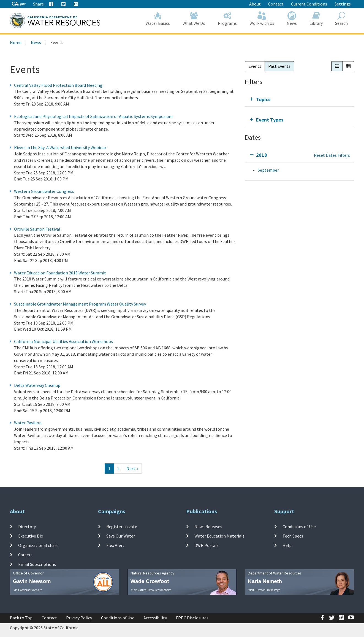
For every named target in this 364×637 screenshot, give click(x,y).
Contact (276, 4)
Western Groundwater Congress (44, 191)
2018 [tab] (262, 155)
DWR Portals (207, 545)
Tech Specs (293, 536)
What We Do (194, 19)
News (292, 19)
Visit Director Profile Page (264, 590)
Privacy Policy (79, 618)
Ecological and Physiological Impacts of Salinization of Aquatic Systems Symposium (93, 116)
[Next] (132, 469)
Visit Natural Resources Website (151, 590)
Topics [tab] (263, 99)
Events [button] (255, 66)
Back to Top (21, 618)
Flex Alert (115, 545)
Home (16, 42)
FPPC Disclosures (192, 618)
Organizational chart (38, 545)
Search (342, 19)
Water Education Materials (219, 536)
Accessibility (155, 618)
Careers (25, 555)
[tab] (299, 99)
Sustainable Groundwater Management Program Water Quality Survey (80, 304)
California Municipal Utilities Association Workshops (63, 341)
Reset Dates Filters (332, 155)
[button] (337, 66)
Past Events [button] (279, 66)
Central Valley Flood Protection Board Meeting (58, 85)
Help (287, 545)
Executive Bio (31, 536)
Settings (343, 4)
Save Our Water (121, 536)
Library (316, 19)
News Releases (208, 526)
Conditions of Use (299, 526)
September (268, 170)
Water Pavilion (28, 423)
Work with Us (262, 19)
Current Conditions (309, 4)
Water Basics (158, 19)
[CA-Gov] (19, 4)
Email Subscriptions (37, 564)
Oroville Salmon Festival (37, 229)
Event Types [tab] (270, 120)
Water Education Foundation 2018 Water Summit (60, 273)
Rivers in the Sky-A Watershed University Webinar (60, 147)
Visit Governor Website (28, 590)
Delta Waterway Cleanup (37, 385)
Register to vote (122, 526)
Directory (27, 526)
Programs (228, 19)
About (255, 4)
